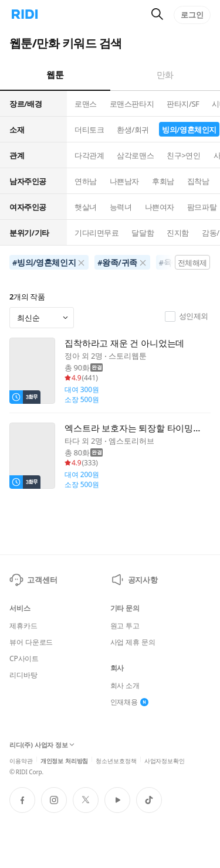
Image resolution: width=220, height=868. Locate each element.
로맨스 (86, 104)
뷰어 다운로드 (31, 642)
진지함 (178, 233)
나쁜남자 (124, 181)
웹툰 (55, 74)
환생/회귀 (133, 130)
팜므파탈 (202, 207)
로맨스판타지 (132, 104)
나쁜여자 (160, 207)
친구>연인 (183, 155)
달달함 (143, 233)
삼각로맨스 (135, 155)
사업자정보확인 (165, 760)
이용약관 (21, 760)
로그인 (192, 15)
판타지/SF (183, 104)
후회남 (163, 181)
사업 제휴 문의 (133, 642)
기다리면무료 (97, 233)
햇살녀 (86, 207)
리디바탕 (23, 675)
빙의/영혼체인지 (189, 130)
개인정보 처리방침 (65, 760)
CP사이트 (24, 659)
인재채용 (130, 702)
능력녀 (121, 207)
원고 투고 (125, 626)
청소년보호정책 (116, 760)
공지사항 (134, 580)
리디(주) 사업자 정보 (42, 745)
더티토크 (89, 130)
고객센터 (33, 580)
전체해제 (192, 263)
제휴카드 (23, 626)
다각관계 (89, 155)
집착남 (198, 181)
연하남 (86, 181)
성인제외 (187, 316)
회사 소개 (125, 686)
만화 (165, 74)
